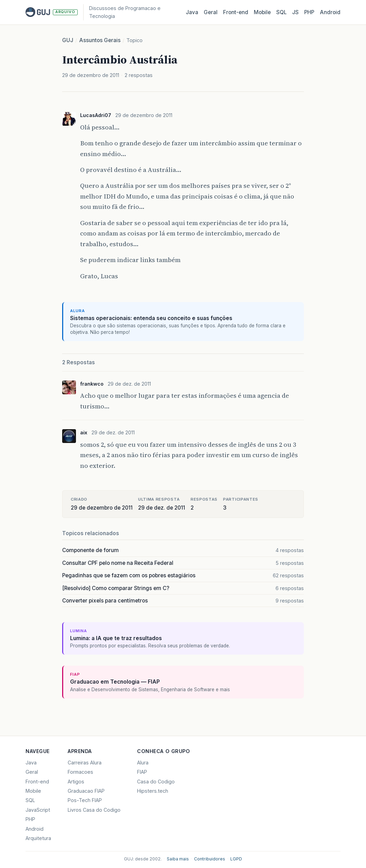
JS (295, 12)
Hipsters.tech (153, 791)
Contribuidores (210, 859)
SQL (281, 12)
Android (330, 12)
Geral (211, 12)
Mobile (262, 12)
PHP (309, 12)
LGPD (236, 859)
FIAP (142, 772)
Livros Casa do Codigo (94, 810)
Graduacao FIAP (86, 791)
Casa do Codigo (156, 782)
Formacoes (80, 772)
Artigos (76, 782)
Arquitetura (38, 838)
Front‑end (236, 12)
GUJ (68, 40)
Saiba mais (178, 859)
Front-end (37, 782)
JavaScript (38, 810)
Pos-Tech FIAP (85, 800)
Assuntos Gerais (100, 40)
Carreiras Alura (85, 763)
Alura (143, 763)
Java (192, 12)
